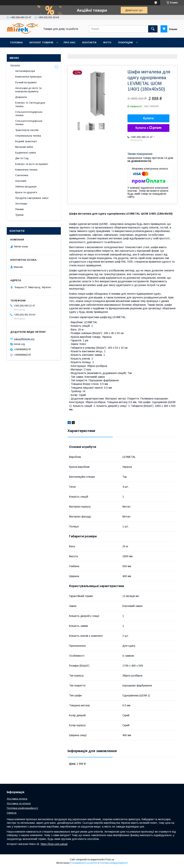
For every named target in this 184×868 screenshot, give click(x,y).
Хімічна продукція (26, 187)
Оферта (12, 813)
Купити (149, 118)
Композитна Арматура (28, 77)
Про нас (70, 42)
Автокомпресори (25, 71)
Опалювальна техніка (28, 136)
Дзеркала (21, 97)
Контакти (89, 42)
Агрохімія (21, 181)
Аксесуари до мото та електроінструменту (28, 90)
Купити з (148, 128)
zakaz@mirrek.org (24, 339)
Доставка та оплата (19, 803)
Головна (16, 42)
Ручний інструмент (26, 82)
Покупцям (125, 42)
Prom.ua (110, 860)
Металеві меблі (24, 147)
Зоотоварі (21, 204)
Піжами (19, 209)
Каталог (15, 65)
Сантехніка (22, 175)
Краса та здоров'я (26, 192)
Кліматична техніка (26, 170)
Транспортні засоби (27, 130)
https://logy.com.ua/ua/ (54, 844)
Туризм (19, 215)
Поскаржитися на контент (84, 863)
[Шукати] (153, 29)
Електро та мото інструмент (32, 164)
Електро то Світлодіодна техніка (30, 104)
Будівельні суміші (26, 153)
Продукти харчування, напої (32, 198)
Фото (107, 42)
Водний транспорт (26, 141)
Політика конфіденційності (22, 808)
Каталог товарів (41, 42)
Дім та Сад (22, 158)
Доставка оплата (17, 799)
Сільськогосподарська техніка (29, 114)
